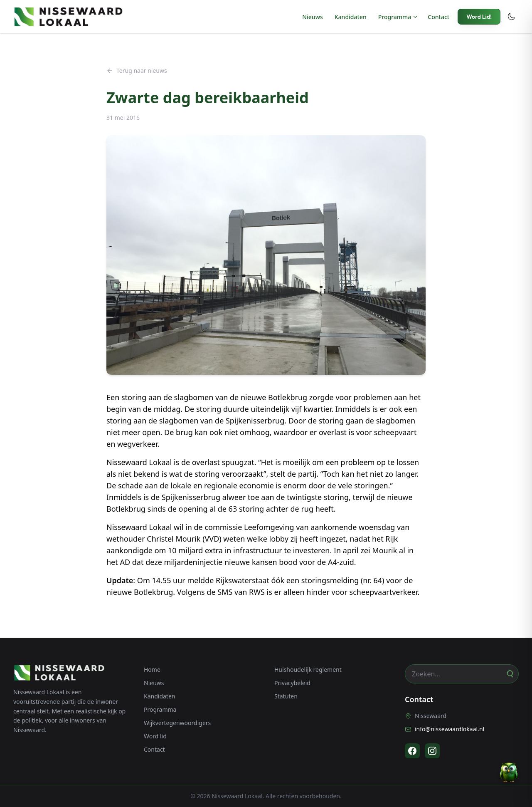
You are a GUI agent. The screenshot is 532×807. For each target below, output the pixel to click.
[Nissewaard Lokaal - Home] (68, 17)
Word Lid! (479, 17)
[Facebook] (412, 751)
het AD (118, 562)
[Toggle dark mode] (511, 17)
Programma (395, 17)
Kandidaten (351, 17)
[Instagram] (432, 751)
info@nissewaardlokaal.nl (445, 729)
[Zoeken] (510, 674)
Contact (438, 17)
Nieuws (313, 17)
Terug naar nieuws (137, 71)
